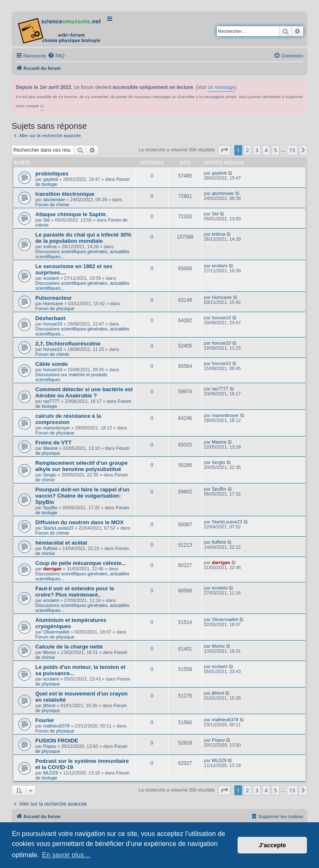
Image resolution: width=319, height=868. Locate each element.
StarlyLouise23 (58, 528)
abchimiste (54, 200)
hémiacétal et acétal (61, 543)
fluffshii (50, 548)
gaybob (51, 179)
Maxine (50, 448)
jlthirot (49, 705)
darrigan (52, 569)
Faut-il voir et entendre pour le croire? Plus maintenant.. (75, 592)
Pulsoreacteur (54, 298)
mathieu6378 (56, 726)
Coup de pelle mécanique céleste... (81, 563)
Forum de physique (55, 308)
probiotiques (52, 174)
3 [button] (257, 150)
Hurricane (53, 303)
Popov (50, 746)
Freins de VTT (53, 443)
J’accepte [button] (272, 845)
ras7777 (52, 401)
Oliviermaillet (56, 632)
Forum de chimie (52, 205)
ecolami (51, 278)
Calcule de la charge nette (69, 647)
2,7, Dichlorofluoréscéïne (68, 344)
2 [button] (247, 150)
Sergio (50, 475)
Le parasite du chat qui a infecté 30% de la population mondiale (83, 238)
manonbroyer (57, 428)
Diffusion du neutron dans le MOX (79, 522)
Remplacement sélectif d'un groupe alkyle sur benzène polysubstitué (81, 466)
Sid (47, 220)
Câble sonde (52, 364)
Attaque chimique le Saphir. (71, 214)
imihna (50, 247)
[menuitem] (56, 56)
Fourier (45, 720)
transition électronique (65, 194)
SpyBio (50, 508)
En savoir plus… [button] (66, 855)
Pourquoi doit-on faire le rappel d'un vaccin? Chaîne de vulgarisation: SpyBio (82, 496)
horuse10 (53, 324)
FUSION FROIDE (57, 741)
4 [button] (266, 150)
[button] (224, 150)
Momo (50, 652)
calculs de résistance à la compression (68, 419)
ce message (221, 87)
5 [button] (276, 150)
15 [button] (292, 150)
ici (42, 106)
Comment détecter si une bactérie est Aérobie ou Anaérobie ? (84, 392)
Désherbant (50, 318)
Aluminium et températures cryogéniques (71, 623)
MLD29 (50, 773)
